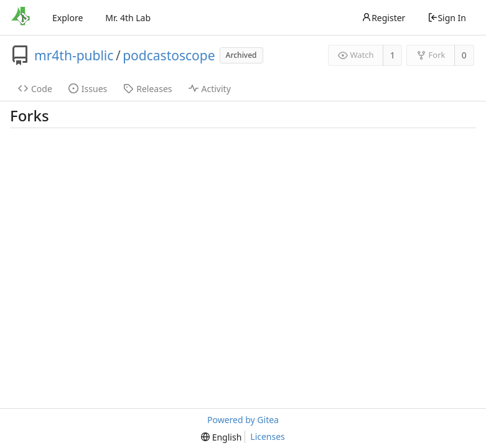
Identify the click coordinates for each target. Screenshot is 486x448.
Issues (88, 89)
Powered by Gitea (243, 420)
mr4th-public (74, 55)
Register (383, 18)
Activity (210, 89)
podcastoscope (169, 55)
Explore (68, 18)
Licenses (268, 436)
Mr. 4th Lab (128, 18)
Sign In (447, 18)
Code (35, 89)
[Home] (21, 17)
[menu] (221, 437)
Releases (147, 89)
